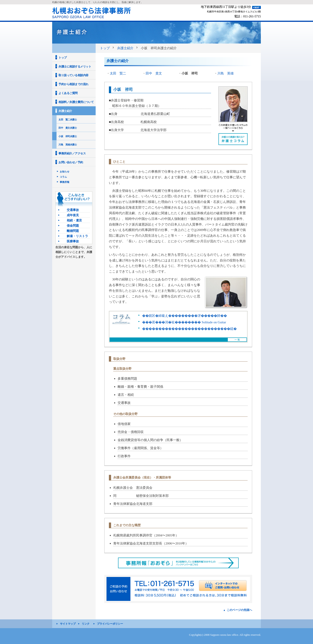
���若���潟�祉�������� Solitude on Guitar (184, 322)
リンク (86, 624)
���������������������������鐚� (189, 329)
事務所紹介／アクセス (72, 153)
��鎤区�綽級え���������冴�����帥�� (185, 316)
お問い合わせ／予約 (71, 162)
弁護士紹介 (125, 48)
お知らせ (65, 172)
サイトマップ (68, 624)
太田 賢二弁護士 (68, 120)
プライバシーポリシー (110, 624)
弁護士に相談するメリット (75, 67)
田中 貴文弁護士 (68, 128)
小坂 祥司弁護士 (68, 136)
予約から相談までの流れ (73, 84)
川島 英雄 (226, 73)
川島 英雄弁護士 (68, 145)
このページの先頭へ (239, 610)
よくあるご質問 (68, 93)
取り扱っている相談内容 (73, 75)
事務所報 (65, 182)
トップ (105, 48)
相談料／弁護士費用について (76, 102)
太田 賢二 (118, 73)
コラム (63, 177)
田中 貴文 (154, 73)
